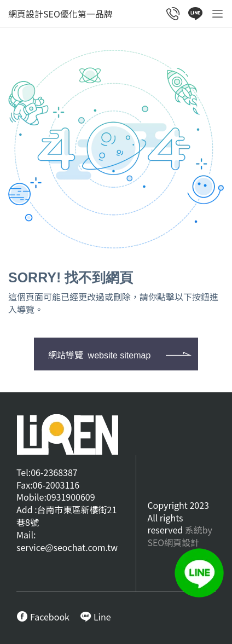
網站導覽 (99, 355)
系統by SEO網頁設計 (180, 536)
